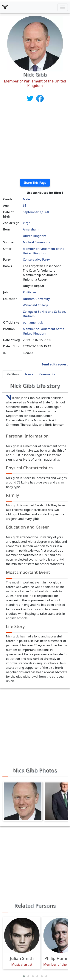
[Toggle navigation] (63, 7)
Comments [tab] (47, 374)
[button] (24, 976)
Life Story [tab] (12, 374)
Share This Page (35, 183)
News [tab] (29, 374)
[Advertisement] (35, 141)
